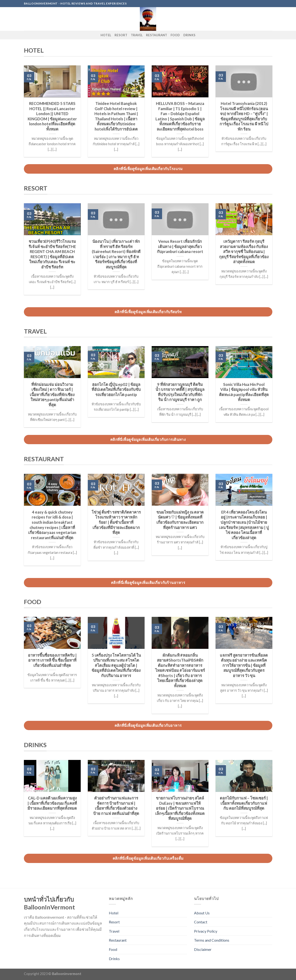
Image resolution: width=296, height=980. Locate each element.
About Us (202, 913)
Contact (201, 922)
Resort (121, 35)
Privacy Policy (206, 931)
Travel (137, 35)
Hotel (106, 35)
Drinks (190, 35)
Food (175, 35)
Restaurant (157, 35)
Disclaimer (203, 949)
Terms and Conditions (212, 940)
